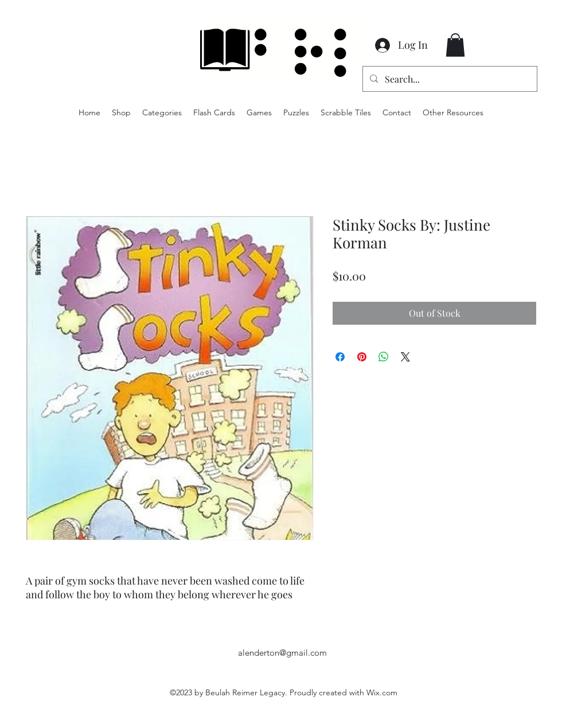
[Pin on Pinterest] (362, 357)
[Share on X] (405, 357)
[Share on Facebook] (340, 357)
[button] (455, 45)
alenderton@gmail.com (282, 653)
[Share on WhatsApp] (384, 357)
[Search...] (449, 79)
